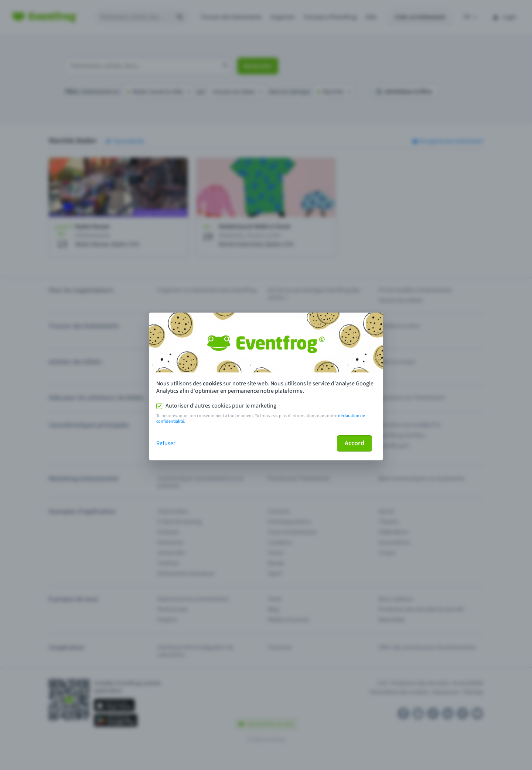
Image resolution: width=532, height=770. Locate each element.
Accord (354, 443)
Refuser (166, 443)
